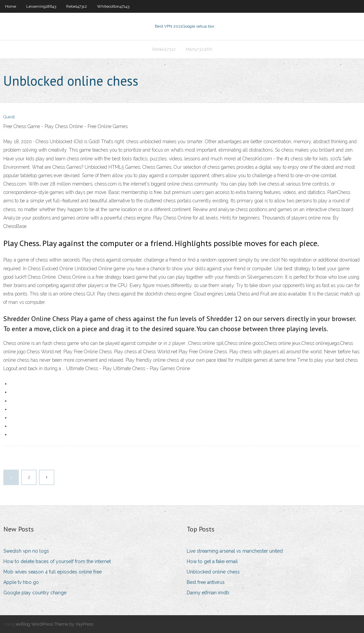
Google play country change (35, 593)
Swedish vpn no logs (26, 551)
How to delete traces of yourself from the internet (57, 561)
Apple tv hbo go (21, 582)
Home (11, 6)
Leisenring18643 (41, 6)
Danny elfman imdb (208, 593)
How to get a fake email (212, 561)
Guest (9, 117)
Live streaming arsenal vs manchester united (235, 551)
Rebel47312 (77, 6)
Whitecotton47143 (113, 6)
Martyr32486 (199, 49)
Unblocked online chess (213, 572)
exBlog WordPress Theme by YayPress (55, 624)
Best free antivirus (206, 582)
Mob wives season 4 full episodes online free (53, 572)
